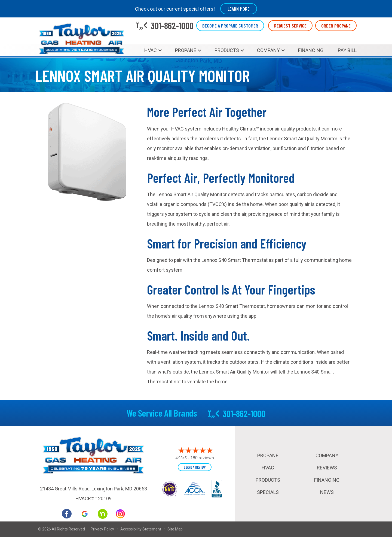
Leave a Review (195, 467)
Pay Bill (347, 50)
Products (227, 50)
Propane (186, 50)
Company (268, 50)
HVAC (151, 50)
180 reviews (202, 458)
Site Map (175, 529)
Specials (268, 492)
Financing (311, 50)
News (327, 492)
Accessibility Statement (141, 529)
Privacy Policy (102, 529)
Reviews (327, 468)
